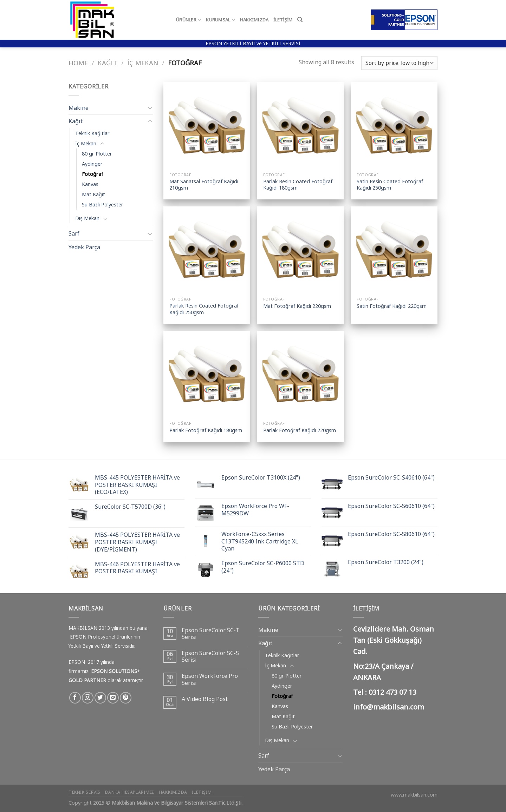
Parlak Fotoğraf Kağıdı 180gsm (206, 430)
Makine (79, 108)
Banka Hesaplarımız (129, 792)
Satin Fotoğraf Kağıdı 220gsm (392, 306)
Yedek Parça (84, 247)
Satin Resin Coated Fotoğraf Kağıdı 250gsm (390, 185)
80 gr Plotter (97, 154)
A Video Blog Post (205, 699)
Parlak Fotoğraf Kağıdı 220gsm (300, 430)
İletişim (283, 20)
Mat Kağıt (93, 194)
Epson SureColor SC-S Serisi (210, 656)
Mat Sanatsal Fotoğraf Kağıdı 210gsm (204, 185)
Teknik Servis (85, 792)
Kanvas (90, 184)
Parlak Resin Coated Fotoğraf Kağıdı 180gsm (298, 185)
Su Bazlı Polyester (103, 204)
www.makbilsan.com (414, 795)
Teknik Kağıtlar (92, 133)
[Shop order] (399, 63)
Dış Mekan (87, 218)
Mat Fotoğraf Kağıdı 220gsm (297, 306)
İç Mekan (143, 63)
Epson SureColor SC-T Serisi (210, 634)
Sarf (74, 233)
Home (78, 63)
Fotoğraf (92, 174)
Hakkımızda (254, 20)
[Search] (300, 20)
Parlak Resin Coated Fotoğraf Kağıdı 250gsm (204, 309)
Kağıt (108, 63)
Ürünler (189, 20)
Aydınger (92, 164)
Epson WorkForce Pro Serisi (210, 679)
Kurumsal (220, 20)
